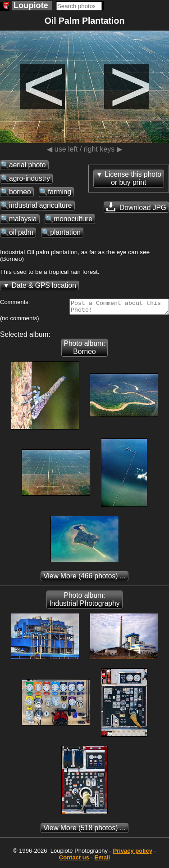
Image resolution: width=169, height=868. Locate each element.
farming (59, 192)
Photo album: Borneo (85, 350)
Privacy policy (132, 853)
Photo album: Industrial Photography (84, 602)
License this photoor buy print (133, 178)
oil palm (21, 232)
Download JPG (136, 207)
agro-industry (30, 178)
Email (103, 860)
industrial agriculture (41, 205)
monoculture (73, 219)
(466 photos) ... (84, 579)
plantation (65, 232)
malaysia (23, 219)
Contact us (74, 860)
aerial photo (27, 165)
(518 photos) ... (84, 830)
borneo (20, 192)
